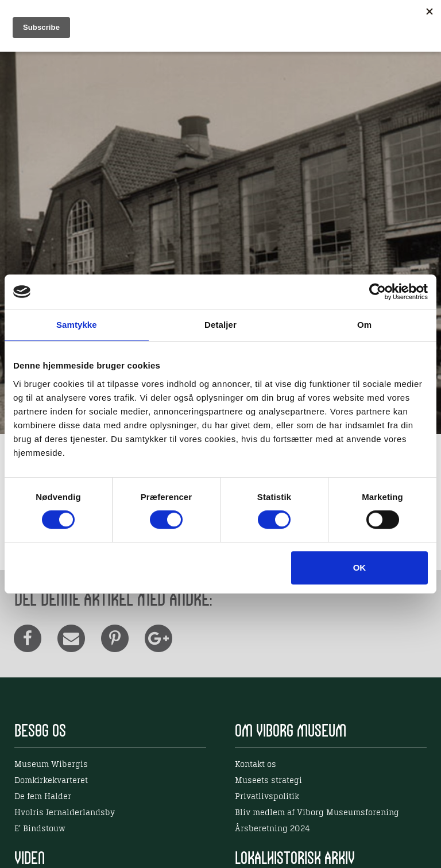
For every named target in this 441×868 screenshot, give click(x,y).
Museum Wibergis (51, 765)
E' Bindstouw (40, 829)
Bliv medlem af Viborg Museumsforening (317, 813)
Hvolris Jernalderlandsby (65, 813)
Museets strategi (268, 781)
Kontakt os (256, 765)
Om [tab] (364, 325)
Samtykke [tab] (77, 325)
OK (360, 567)
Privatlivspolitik (267, 797)
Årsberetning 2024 (272, 829)
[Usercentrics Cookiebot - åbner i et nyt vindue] (378, 292)
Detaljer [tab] (220, 325)
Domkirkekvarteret (51, 781)
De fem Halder (43, 797)
